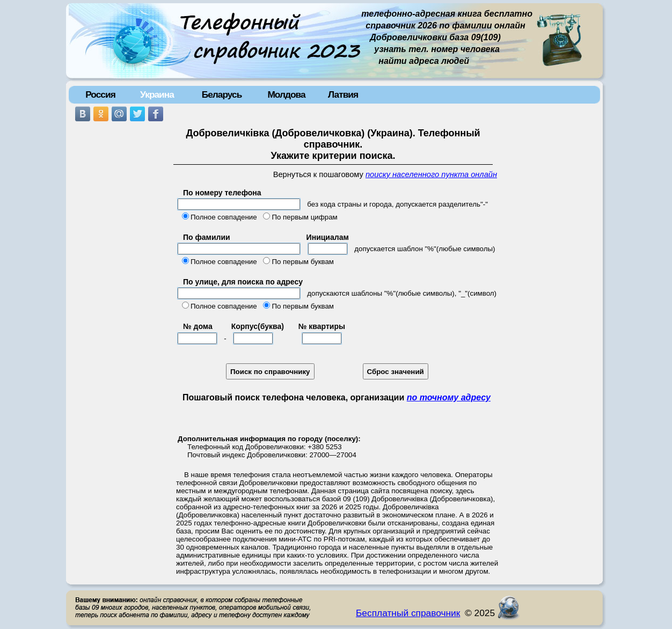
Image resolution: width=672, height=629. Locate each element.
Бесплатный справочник (408, 613)
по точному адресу (449, 397)
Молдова (286, 94)
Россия (100, 94)
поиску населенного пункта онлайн (431, 174)
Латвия (343, 94)
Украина (157, 94)
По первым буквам (303, 262)
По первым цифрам (304, 217)
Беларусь (222, 94)
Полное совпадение (224, 217)
